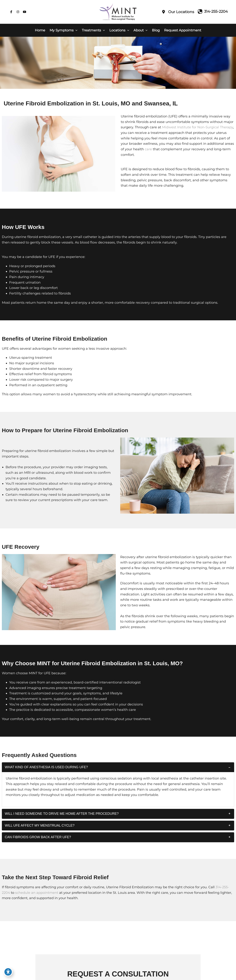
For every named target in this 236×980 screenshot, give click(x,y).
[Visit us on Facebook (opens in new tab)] (11, 12)
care (148, 149)
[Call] (213, 12)
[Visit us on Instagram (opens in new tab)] (18, 12)
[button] (76, 30)
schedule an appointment (37, 893)
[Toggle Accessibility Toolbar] (8, 972)
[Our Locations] (178, 12)
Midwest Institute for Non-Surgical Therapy (198, 127)
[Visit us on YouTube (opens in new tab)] (25, 12)
